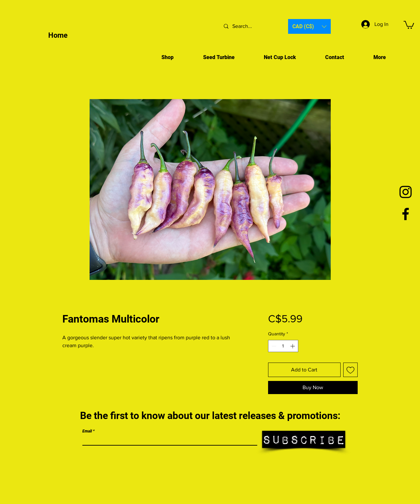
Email (87, 431)
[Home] (82, 36)
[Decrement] (273, 346)
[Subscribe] (304, 439)
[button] (309, 26)
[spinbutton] (283, 346)
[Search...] (250, 26)
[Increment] (293, 346)
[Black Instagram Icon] (406, 192)
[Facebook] (406, 214)
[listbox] (309, 26)
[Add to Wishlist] (350, 370)
